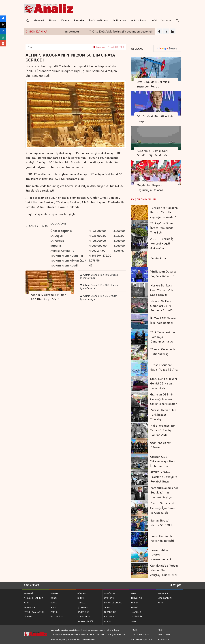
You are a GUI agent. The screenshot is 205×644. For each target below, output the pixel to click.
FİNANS (54, 593)
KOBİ (26, 603)
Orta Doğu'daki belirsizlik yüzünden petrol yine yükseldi (132, 31)
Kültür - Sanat (139, 20)
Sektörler (79, 20)
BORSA (54, 598)
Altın (30, 47)
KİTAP (161, 603)
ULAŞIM (108, 621)
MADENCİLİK (57, 617)
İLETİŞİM (176, 585)
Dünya (65, 20)
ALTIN (53, 607)
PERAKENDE (110, 612)
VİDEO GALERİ (165, 598)
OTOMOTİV (109, 598)
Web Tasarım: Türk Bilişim (164, 637)
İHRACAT (82, 603)
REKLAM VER (32, 585)
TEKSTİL (135, 607)
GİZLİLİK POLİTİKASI (140, 635)
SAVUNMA (109, 617)
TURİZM (135, 603)
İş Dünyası (120, 20)
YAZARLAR (163, 593)
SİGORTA (28, 617)
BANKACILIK (30, 607)
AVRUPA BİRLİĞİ (85, 621)
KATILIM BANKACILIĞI (34, 612)
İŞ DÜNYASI (83, 607)
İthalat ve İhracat (99, 20)
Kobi (154, 20)
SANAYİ (135, 621)
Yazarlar (166, 20)
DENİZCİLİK (137, 617)
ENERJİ (135, 593)
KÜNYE (134, 630)
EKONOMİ (28, 593)
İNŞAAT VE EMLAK (113, 603)
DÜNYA (81, 598)
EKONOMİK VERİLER (33, 598)
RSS (160, 630)
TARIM (107, 607)
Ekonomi (39, 20)
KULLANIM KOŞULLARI (141, 639)
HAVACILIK (136, 612)
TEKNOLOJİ (136, 598)
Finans (53, 20)
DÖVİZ (54, 603)
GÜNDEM (82, 593)
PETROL (54, 612)
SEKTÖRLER (110, 593)
